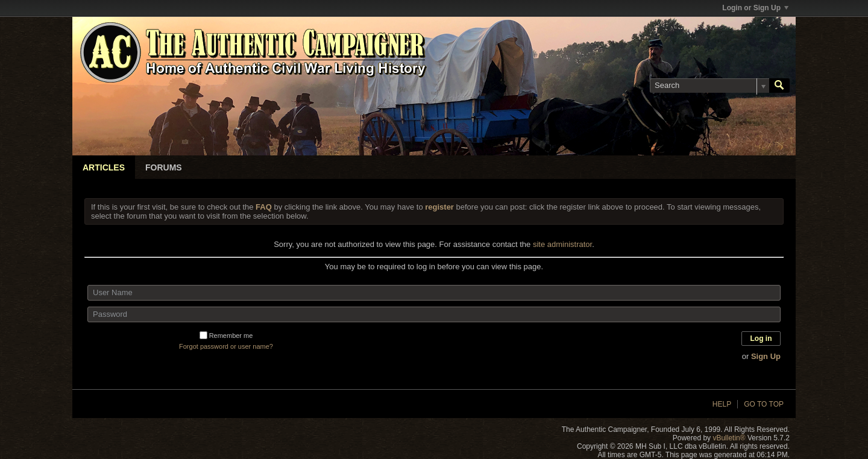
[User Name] (434, 293)
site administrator (562, 244)
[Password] (434, 314)
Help (722, 404)
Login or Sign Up (755, 8)
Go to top (764, 404)
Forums (164, 167)
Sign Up (766, 356)
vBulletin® (729, 438)
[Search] (709, 86)
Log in (761, 339)
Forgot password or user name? (226, 346)
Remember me (226, 336)
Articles (104, 167)
